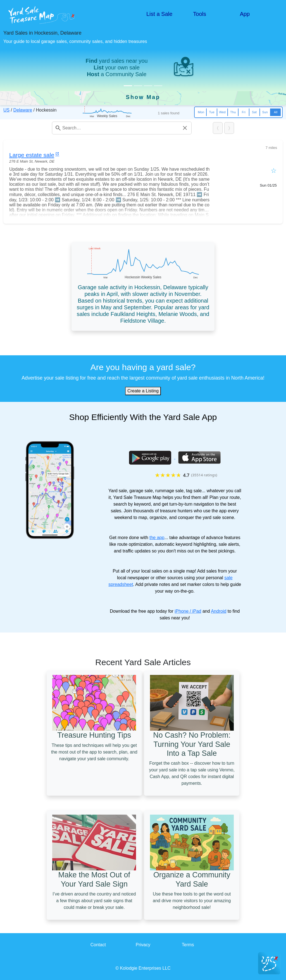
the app (157, 538)
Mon (201, 112)
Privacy (143, 945)
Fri (244, 112)
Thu (233, 112)
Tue (212, 112)
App (245, 14)
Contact (98, 945)
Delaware (23, 110)
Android (219, 611)
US (6, 110)
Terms (188, 945)
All (276, 112)
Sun (265, 112)
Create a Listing (143, 391)
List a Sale (159, 14)
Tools (200, 14)
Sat (254, 112)
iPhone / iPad (188, 611)
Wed (222, 112)
